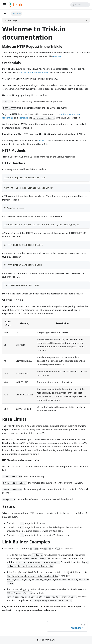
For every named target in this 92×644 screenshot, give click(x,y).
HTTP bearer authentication (35, 72)
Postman (58, 56)
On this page (10, 20)
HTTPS (42, 140)
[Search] (80, 5)
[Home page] (5, 14)
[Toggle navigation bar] (4, 5)
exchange (23, 118)
